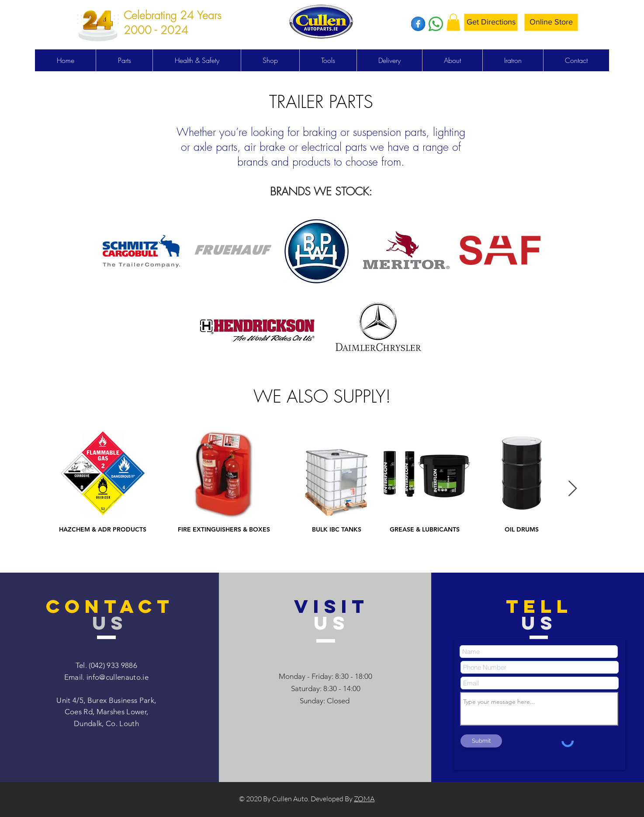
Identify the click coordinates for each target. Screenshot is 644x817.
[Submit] (481, 741)
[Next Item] (573, 489)
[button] (453, 22)
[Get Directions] (491, 22)
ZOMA (364, 799)
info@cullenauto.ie (118, 677)
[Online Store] (551, 22)
